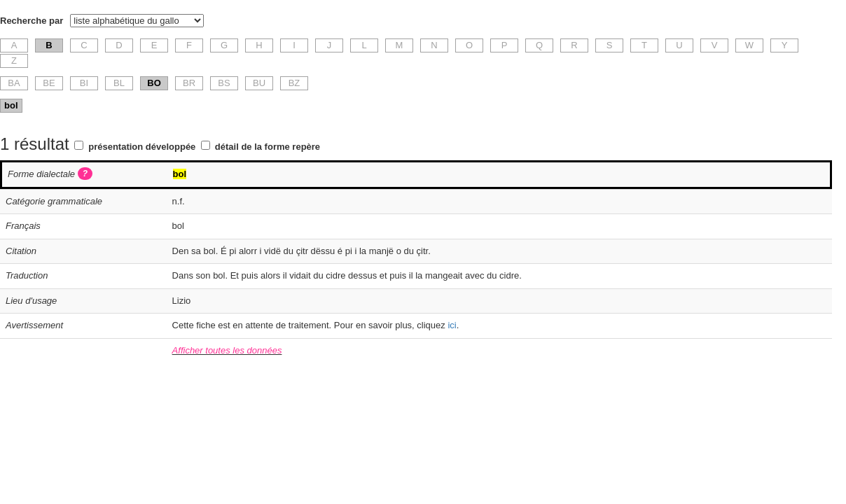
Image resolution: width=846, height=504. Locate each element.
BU (259, 83)
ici (452, 325)
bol (11, 105)
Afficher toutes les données (227, 350)
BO (154, 83)
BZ (294, 83)
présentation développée (142, 147)
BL (119, 83)
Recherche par (32, 21)
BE (49, 83)
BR (189, 83)
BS (224, 83)
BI (84, 83)
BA (14, 83)
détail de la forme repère (268, 147)
